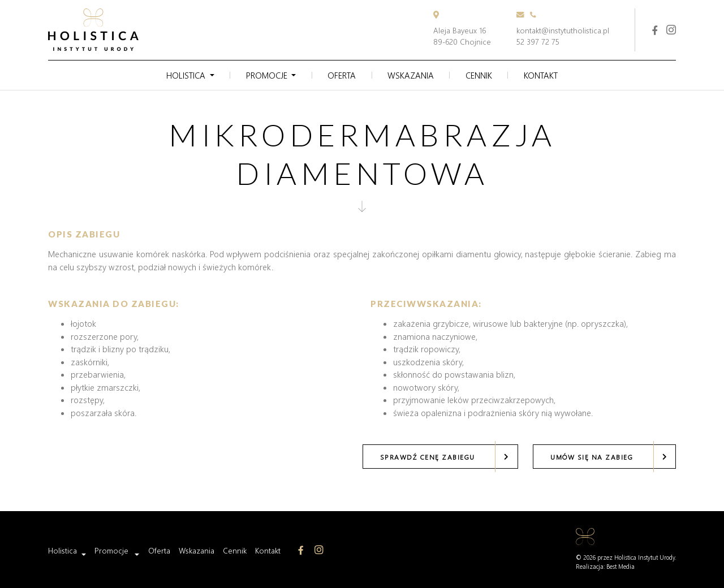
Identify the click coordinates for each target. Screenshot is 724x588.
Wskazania (411, 75)
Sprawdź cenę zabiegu (428, 457)
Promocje (267, 75)
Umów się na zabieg (592, 457)
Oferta (342, 75)
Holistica (186, 75)
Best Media (620, 567)
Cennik (479, 75)
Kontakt (541, 75)
